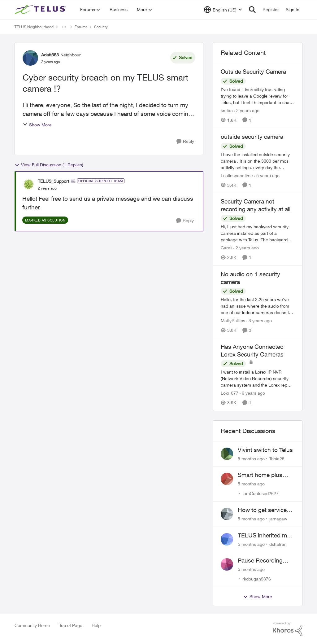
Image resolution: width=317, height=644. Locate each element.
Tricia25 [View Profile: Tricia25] (277, 458)
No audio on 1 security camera (250, 278)
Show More (37, 125)
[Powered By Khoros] (288, 629)
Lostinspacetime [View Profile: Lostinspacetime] (237, 175)
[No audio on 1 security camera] (258, 306)
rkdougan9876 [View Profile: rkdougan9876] (257, 579)
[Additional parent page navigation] (64, 27)
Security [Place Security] (101, 27)
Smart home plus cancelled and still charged (261, 475)
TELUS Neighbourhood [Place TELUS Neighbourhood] (34, 27)
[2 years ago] (247, 110)
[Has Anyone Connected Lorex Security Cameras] (258, 379)
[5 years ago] (267, 175)
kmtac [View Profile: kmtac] (227, 110)
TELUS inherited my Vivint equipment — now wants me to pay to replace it (266, 536)
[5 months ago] (251, 458)
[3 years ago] (259, 320)
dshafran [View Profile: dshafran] (278, 544)
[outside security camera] (258, 161)
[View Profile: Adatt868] (30, 58)
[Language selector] (223, 10)
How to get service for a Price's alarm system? (262, 510)
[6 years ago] (252, 393)
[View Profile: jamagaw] (227, 514)
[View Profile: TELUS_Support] (28, 184)
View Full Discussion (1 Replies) (49, 165)
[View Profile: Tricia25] (227, 454)
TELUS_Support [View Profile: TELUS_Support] (53, 181)
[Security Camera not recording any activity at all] (258, 233)
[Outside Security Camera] (258, 96)
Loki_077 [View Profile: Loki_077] (230, 393)
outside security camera (252, 137)
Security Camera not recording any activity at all (256, 205)
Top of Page (71, 625)
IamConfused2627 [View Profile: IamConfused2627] (261, 493)
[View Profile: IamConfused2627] (227, 479)
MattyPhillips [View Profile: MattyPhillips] (233, 320)
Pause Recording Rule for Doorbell (260, 561)
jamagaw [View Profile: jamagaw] (278, 519)
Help (96, 625)
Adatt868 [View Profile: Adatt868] (50, 55)
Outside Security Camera (253, 72)
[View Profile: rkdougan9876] (227, 564)
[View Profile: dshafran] (227, 539)
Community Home (32, 625)
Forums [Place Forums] (81, 27)
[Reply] (185, 141)
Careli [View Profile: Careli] (226, 248)
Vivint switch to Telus (265, 450)
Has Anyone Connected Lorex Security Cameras (252, 350)
